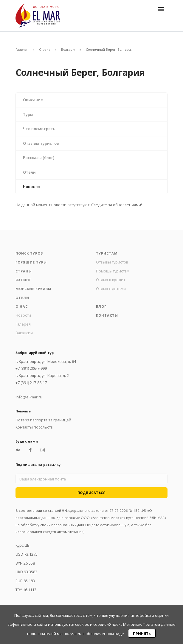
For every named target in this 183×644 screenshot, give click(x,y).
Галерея (23, 324)
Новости (31, 187)
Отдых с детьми (111, 289)
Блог (101, 306)
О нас (22, 306)
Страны (45, 49)
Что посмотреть (39, 129)
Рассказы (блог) (39, 158)
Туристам (107, 253)
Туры (28, 114)
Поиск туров (29, 253)
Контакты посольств (34, 427)
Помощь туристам (113, 271)
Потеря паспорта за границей (43, 420)
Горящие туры (31, 262)
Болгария (69, 49)
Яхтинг (23, 280)
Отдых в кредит (111, 280)
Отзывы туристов (41, 143)
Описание (33, 100)
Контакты (107, 315)
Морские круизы (33, 289)
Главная (22, 49)
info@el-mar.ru (29, 397)
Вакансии (24, 333)
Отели (29, 172)
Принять (142, 634)
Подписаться (92, 493)
